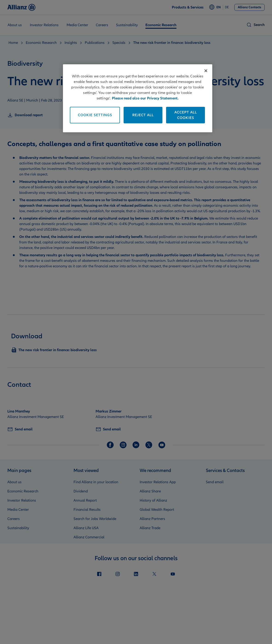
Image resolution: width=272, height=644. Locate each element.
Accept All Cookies (186, 115)
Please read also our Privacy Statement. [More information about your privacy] (145, 98)
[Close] (206, 71)
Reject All (143, 115)
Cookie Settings (95, 115)
